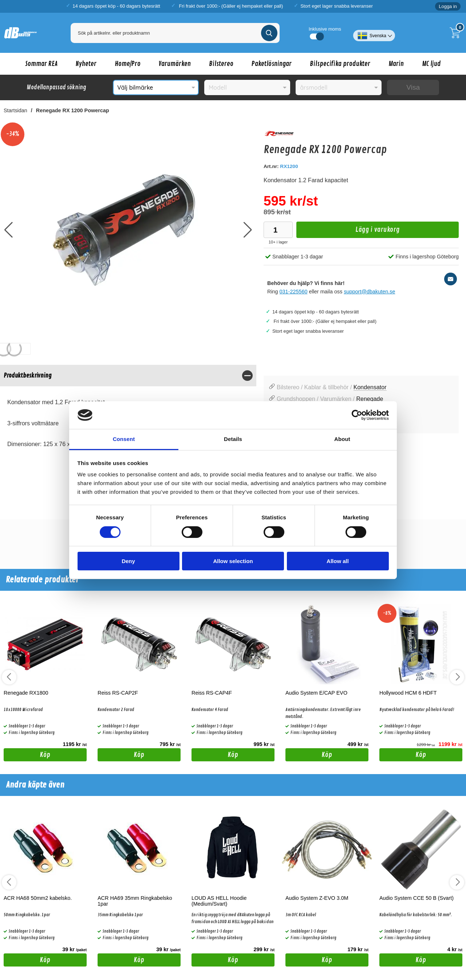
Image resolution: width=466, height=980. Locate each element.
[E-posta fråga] (451, 279)
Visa (413, 87)
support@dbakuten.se (369, 292)
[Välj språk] (374, 33)
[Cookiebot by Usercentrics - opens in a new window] (357, 415)
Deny (128, 561)
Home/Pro (128, 64)
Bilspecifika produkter (340, 64)
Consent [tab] (124, 439)
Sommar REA (41, 64)
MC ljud (431, 64)
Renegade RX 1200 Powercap (73, 110)
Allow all (338, 561)
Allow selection (233, 561)
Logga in (448, 6)
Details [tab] (233, 439)
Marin (396, 64)
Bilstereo (221, 64)
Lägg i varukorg (348, 232)
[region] (128, 376)
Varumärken (175, 64)
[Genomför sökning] (269, 33)
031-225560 (294, 292)
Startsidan (15, 110)
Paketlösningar (272, 64)
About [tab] (342, 439)
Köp (27, 756)
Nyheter (86, 64)
